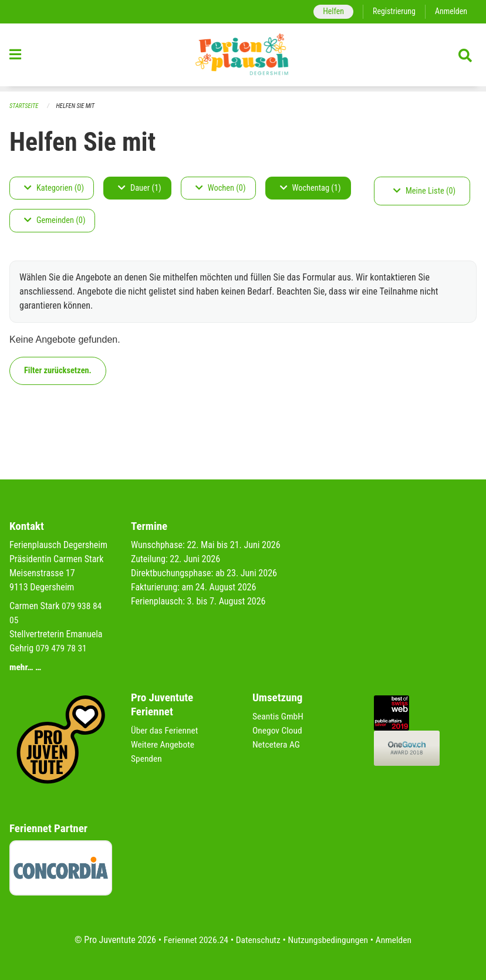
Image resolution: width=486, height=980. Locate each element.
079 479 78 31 (62, 648)
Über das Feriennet (166, 730)
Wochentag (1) (310, 188)
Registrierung (392, 11)
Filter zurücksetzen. (58, 371)
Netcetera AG (277, 744)
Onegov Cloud (278, 730)
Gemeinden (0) (55, 221)
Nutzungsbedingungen (329, 940)
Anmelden (450, 11)
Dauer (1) (140, 188)
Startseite (25, 106)
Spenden (147, 758)
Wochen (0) (221, 188)
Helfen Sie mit (78, 106)
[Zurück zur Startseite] (243, 58)
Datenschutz (257, 940)
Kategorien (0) (54, 188)
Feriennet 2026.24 (193, 940)
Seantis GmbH (279, 716)
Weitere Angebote (164, 744)
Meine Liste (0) (424, 191)
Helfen (330, 11)
